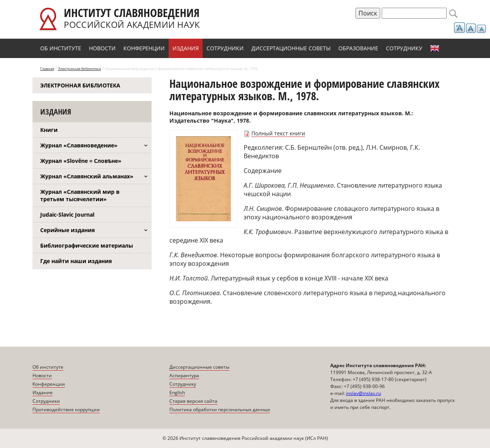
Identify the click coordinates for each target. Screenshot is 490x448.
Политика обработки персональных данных (220, 410)
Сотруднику (404, 48)
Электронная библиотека (79, 69)
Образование (358, 48)
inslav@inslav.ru (364, 393)
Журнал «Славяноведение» (79, 145)
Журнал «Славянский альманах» (87, 176)
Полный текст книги (278, 133)
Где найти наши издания (76, 261)
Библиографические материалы (87, 245)
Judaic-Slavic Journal (67, 215)
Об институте (61, 48)
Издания (186, 48)
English (435, 48)
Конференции (144, 48)
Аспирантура (184, 375)
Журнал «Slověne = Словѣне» (81, 161)
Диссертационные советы (291, 48)
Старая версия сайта (193, 401)
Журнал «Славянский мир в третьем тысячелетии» (80, 195)
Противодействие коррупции (66, 410)
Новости (102, 48)
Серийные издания (67, 230)
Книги (49, 130)
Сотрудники (225, 48)
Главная (47, 69)
